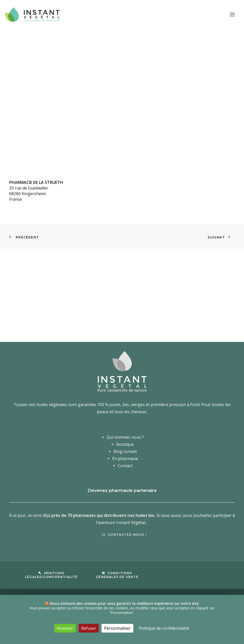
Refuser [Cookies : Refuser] (89, 628)
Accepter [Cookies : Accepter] (65, 628)
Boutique (125, 444)
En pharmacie (125, 459)
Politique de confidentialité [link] (164, 628)
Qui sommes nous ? (125, 437)
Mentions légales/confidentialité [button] (51, 575)
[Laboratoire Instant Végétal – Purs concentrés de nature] (32, 15)
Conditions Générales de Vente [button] (117, 575)
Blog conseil (125, 451)
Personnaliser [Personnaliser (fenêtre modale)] (117, 628)
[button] (232, 15)
